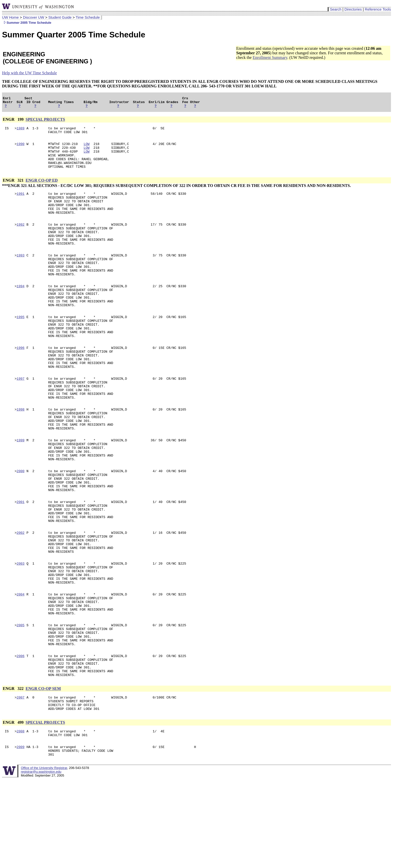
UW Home (10, 17)
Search (336, 9)
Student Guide (60, 17)
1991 (21, 203)
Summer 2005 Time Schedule (27, 23)
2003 (21, 628)
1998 (21, 451)
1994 (21, 309)
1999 (21, 486)
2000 (21, 522)
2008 (21, 817)
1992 (21, 239)
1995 (21, 345)
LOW (87, 148)
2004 (21, 663)
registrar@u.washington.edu (41, 860)
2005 (21, 698)
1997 (21, 416)
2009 (21, 834)
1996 (21, 380)
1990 (21, 148)
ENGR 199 (14, 122)
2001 (21, 557)
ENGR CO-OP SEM (43, 770)
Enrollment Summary (270, 57)
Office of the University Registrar (44, 857)
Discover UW (34, 17)
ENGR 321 (14, 189)
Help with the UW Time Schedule (29, 73)
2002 (21, 592)
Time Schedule (88, 17)
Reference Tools (378, 9)
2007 (21, 780)
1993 (21, 274)
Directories (353, 9)
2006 (21, 734)
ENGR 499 (14, 807)
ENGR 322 (14, 770)
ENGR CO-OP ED (42, 189)
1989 (21, 131)
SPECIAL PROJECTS (45, 122)
